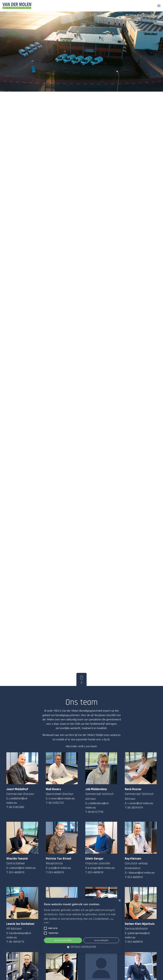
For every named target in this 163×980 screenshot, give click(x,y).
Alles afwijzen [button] (101, 940)
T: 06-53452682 (15, 807)
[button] (45, 928)
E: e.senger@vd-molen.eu (100, 868)
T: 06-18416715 (15, 942)
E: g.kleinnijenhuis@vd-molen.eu (138, 935)
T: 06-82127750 (94, 812)
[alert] (81, 926)
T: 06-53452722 (55, 803)
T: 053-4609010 (15, 872)
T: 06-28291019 (134, 808)
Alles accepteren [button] (63, 940)
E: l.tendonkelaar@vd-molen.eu (19, 935)
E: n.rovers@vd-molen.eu (60, 798)
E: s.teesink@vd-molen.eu (21, 868)
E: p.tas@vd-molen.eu (58, 868)
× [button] (119, 901)
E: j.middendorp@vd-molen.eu (97, 805)
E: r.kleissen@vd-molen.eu (140, 873)
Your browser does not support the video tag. (81, 46)
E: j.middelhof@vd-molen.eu (17, 801)
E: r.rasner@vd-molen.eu (139, 803)
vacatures (115, 735)
